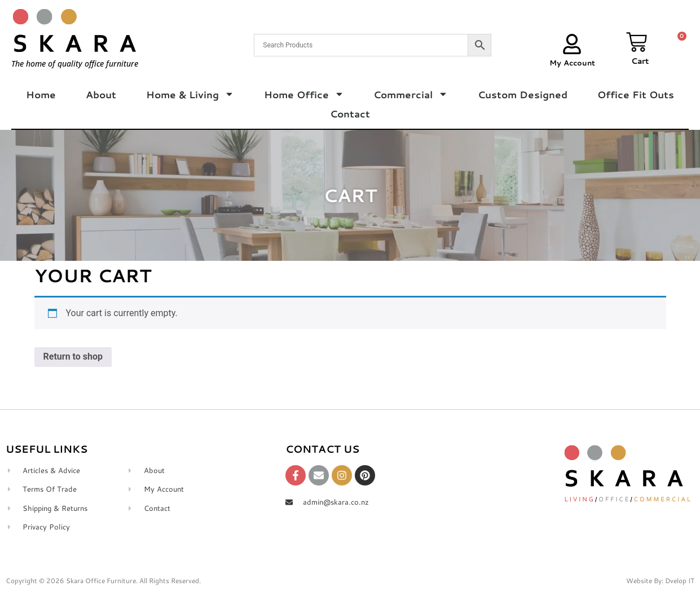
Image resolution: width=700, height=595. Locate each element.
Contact (350, 113)
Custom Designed (523, 94)
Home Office (304, 94)
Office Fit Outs (636, 94)
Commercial (411, 94)
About (101, 94)
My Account (572, 63)
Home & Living (190, 94)
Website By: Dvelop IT (660, 581)
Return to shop (73, 356)
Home (41, 94)
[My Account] (572, 44)
